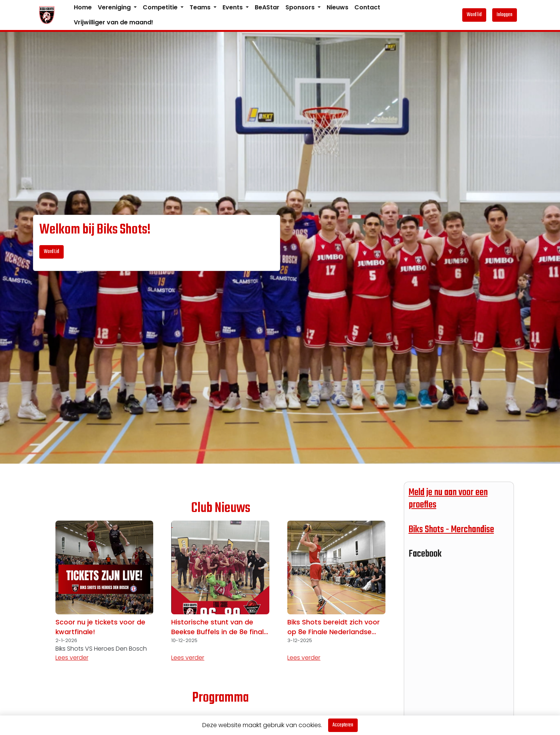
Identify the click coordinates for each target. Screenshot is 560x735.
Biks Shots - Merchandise (451, 530)
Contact (367, 7)
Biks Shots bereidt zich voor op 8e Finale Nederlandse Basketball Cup (334, 627)
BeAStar (267, 7)
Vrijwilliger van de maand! (113, 22)
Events (233, 7)
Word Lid (52, 252)
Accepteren (343, 725)
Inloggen (505, 15)
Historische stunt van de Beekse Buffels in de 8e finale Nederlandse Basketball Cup (220, 627)
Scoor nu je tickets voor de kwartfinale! (100, 627)
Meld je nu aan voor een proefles (448, 499)
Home (83, 7)
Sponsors (301, 7)
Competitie (161, 7)
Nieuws (337, 7)
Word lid (474, 15)
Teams (201, 7)
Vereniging (115, 7)
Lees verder (72, 658)
